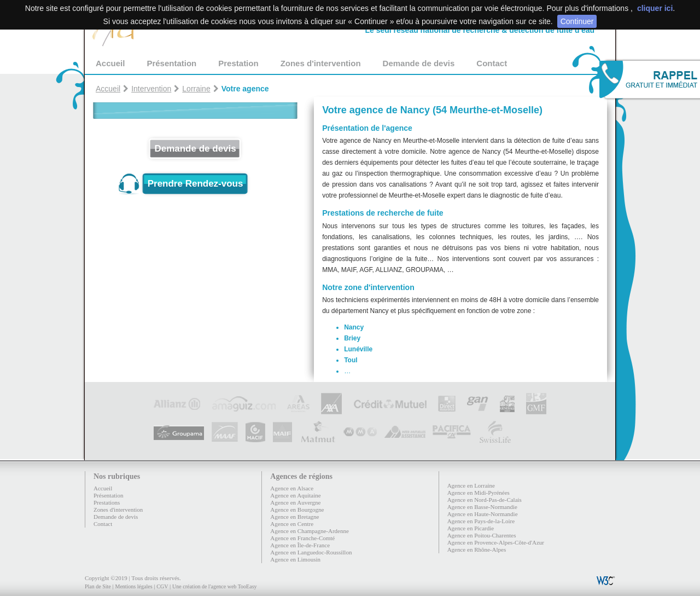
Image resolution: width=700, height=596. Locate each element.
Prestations (107, 502)
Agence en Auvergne (295, 502)
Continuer (577, 21)
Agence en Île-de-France (300, 545)
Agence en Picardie (471, 528)
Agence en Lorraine (471, 485)
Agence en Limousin (295, 559)
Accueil (110, 63)
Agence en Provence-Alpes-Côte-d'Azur (496, 542)
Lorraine (196, 89)
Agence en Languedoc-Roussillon (311, 552)
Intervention (151, 89)
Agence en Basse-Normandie (482, 507)
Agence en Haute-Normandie (483, 514)
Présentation (171, 63)
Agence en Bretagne (294, 517)
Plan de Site (98, 586)
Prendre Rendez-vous (196, 184)
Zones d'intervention (321, 63)
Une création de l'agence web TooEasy (214, 586)
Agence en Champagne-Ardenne (310, 531)
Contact (492, 63)
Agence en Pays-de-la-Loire (481, 521)
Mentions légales (133, 586)
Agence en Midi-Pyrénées (479, 493)
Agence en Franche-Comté (302, 538)
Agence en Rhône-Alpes (477, 549)
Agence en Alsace (292, 488)
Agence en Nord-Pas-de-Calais (485, 500)
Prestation (238, 63)
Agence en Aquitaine (295, 495)
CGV (162, 586)
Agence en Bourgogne (297, 510)
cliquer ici (655, 8)
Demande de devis (419, 63)
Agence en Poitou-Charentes (482, 535)
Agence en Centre (292, 524)
